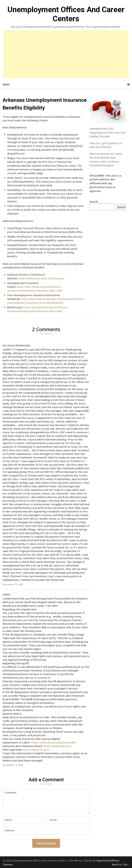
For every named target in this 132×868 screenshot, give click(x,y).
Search (94, 202)
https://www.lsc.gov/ (36, 750)
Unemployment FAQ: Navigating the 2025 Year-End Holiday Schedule (107, 132)
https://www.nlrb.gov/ (57, 746)
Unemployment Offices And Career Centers (66, 14)
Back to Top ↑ (121, 864)
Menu (6, 84)
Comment (46, 802)
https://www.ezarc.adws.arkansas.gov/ (41, 278)
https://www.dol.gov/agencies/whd (53, 742)
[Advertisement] (66, 54)
